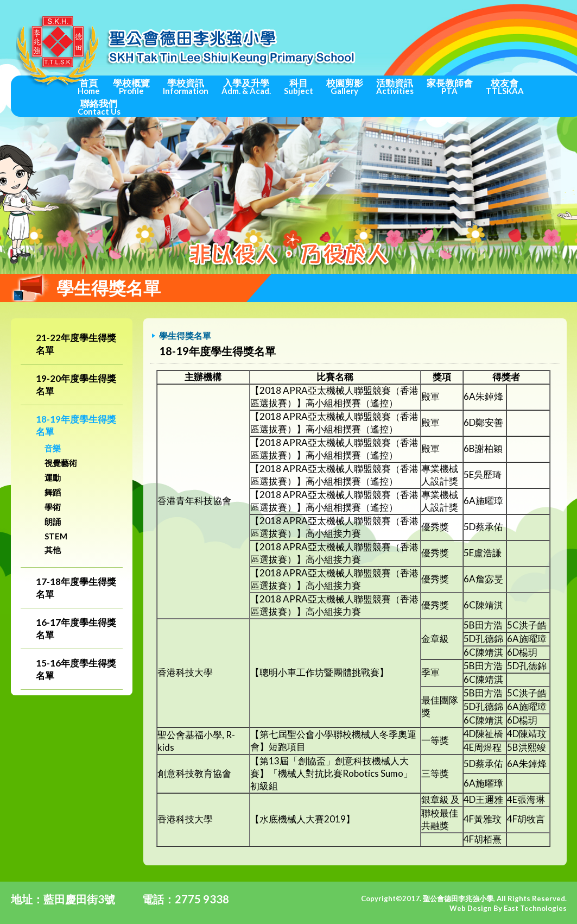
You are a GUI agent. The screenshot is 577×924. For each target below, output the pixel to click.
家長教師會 (450, 86)
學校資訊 (186, 86)
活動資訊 (395, 86)
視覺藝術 (61, 463)
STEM (56, 536)
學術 (53, 507)
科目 (299, 86)
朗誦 (53, 521)
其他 (53, 550)
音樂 (53, 448)
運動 (53, 477)
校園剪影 (345, 86)
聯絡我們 (99, 107)
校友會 (505, 86)
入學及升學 (246, 86)
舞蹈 (53, 492)
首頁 (89, 86)
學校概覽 (131, 86)
